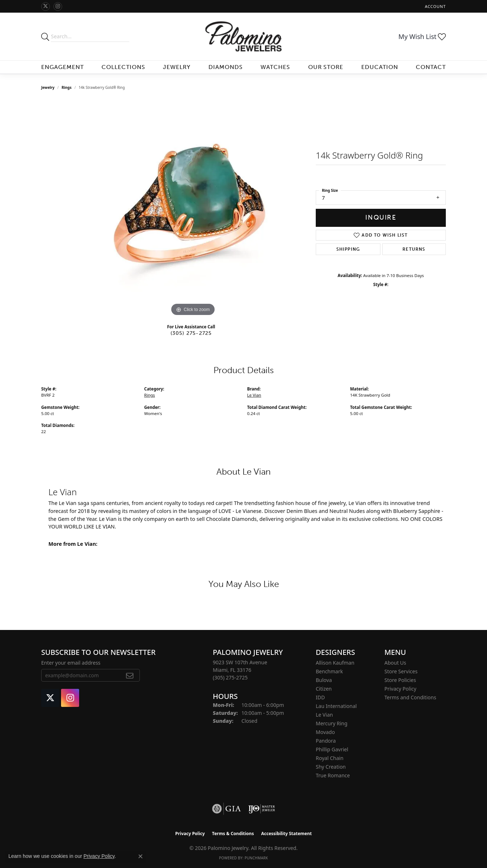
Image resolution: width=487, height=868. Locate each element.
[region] (193, 210)
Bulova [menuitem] (324, 680)
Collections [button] (123, 67)
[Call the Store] (230, 677)
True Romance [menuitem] (333, 775)
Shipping (348, 249)
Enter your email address (71, 663)
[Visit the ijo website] (262, 809)
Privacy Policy (400, 689)
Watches (275, 67)
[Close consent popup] (141, 856)
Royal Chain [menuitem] (330, 758)
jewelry (48, 87)
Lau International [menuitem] (336, 706)
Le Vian (254, 395)
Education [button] (380, 67)
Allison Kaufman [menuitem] (335, 663)
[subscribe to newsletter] (130, 675)
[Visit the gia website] (227, 809)
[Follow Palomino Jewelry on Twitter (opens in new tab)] (46, 7)
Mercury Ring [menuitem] (332, 723)
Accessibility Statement (286, 834)
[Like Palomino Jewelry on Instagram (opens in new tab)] (58, 7)
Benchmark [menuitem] (329, 671)
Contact (431, 67)
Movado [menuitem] (325, 732)
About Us (395, 663)
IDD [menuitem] (320, 697)
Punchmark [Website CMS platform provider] (256, 858)
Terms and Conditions (410, 697)
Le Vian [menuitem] (324, 715)
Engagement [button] (63, 67)
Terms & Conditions (233, 834)
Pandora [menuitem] (326, 741)
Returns (414, 249)
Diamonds (226, 67)
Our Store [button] (326, 67)
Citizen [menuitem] (324, 689)
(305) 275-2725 (191, 333)
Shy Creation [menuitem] (331, 767)
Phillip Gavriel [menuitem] (332, 749)
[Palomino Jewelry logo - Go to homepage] (243, 36)
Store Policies (400, 680)
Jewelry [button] (177, 67)
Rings (67, 87)
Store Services (401, 671)
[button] (435, 6)
